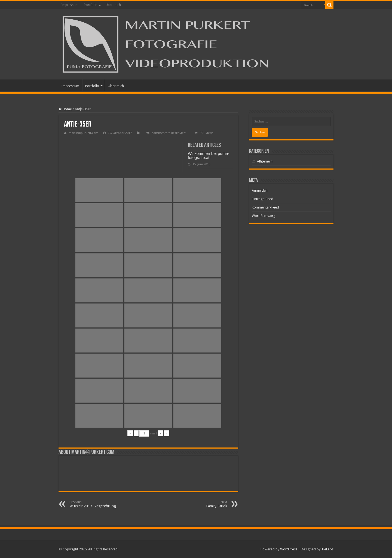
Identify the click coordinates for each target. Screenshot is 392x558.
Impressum (70, 5)
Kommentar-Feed (265, 207)
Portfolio (91, 5)
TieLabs (327, 549)
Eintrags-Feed (263, 199)
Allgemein (265, 161)
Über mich (113, 5)
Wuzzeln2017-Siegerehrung (97, 504)
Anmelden (260, 190)
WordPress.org (264, 216)
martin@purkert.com (83, 133)
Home (65, 109)
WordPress (289, 549)
